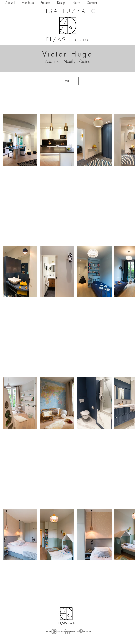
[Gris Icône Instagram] (54, 631)
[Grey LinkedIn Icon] (67, 631)
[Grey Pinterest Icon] (81, 631)
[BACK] (67, 81)
